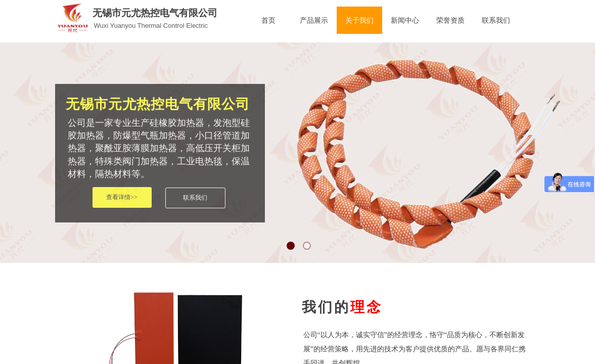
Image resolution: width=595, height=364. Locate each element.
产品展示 (314, 20)
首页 (268, 20)
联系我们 (496, 20)
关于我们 (359, 20)
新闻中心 (405, 20)
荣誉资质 (450, 20)
